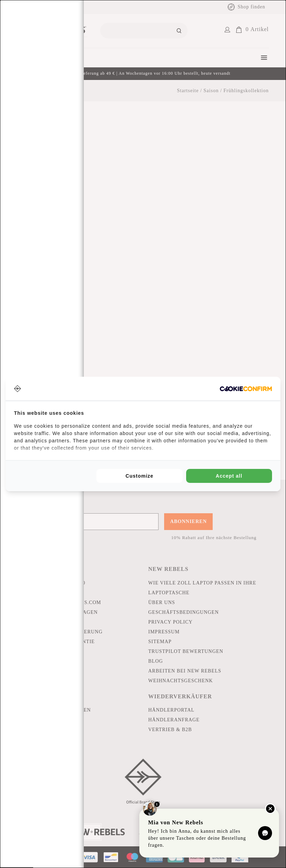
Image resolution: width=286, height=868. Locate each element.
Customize (140, 476)
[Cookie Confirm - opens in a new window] (246, 389)
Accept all (229, 476)
